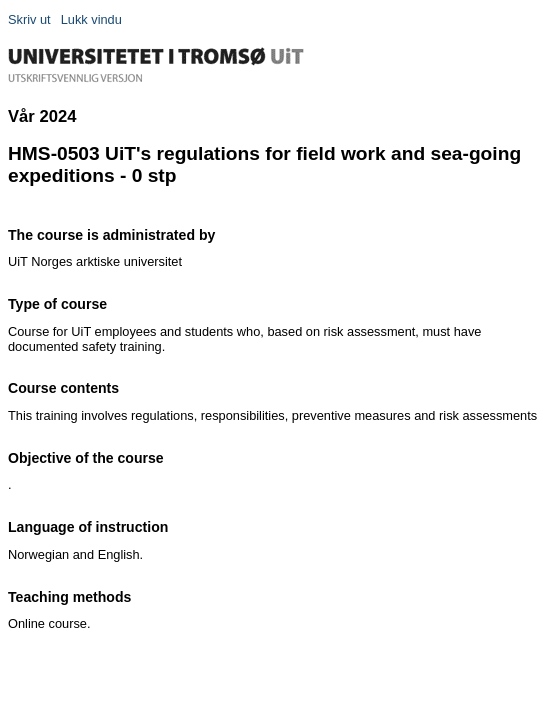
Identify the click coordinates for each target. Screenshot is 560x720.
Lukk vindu (91, 19)
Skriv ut (29, 19)
